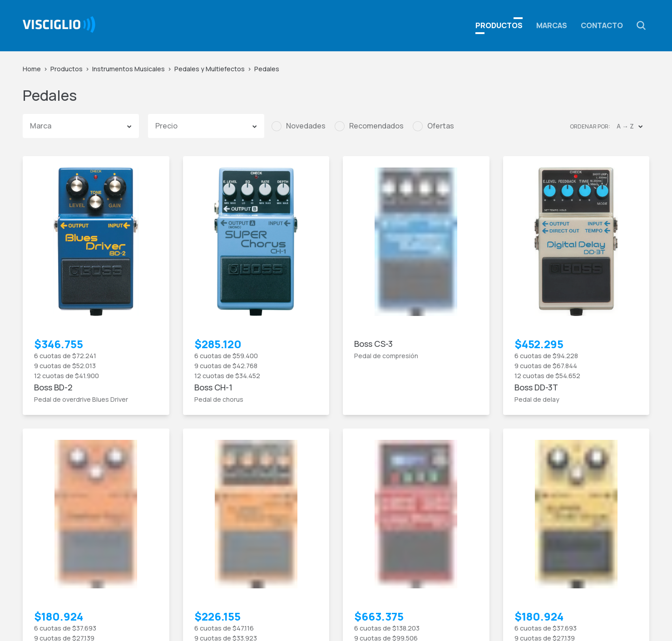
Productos (67, 69)
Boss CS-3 (373, 344)
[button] (641, 25)
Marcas (552, 25)
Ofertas (441, 126)
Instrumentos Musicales (128, 69)
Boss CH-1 (213, 387)
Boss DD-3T (536, 387)
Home (32, 69)
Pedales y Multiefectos (210, 69)
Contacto (602, 25)
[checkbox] (299, 126)
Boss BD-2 (53, 387)
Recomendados (376, 126)
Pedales (267, 69)
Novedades (306, 126)
